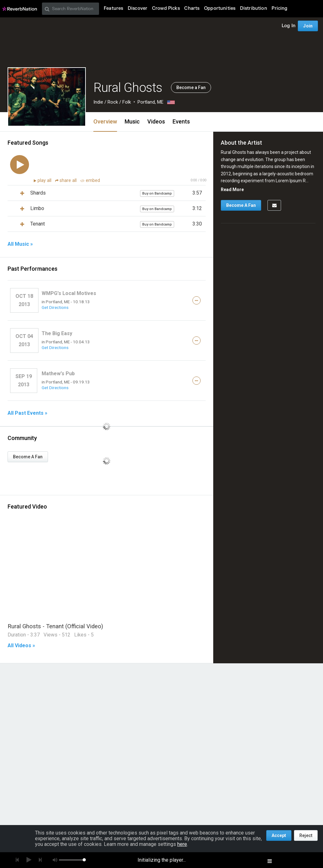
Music (132, 121)
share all (67, 181)
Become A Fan (28, 457)
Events (181, 121)
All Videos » (21, 646)
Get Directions (55, 307)
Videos (156, 121)
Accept (279, 835)
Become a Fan (191, 87)
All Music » (20, 244)
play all (45, 181)
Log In (289, 26)
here (182, 844)
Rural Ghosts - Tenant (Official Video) (55, 626)
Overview (105, 121)
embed (90, 181)
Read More (232, 190)
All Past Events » (27, 413)
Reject (306, 835)
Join (308, 26)
